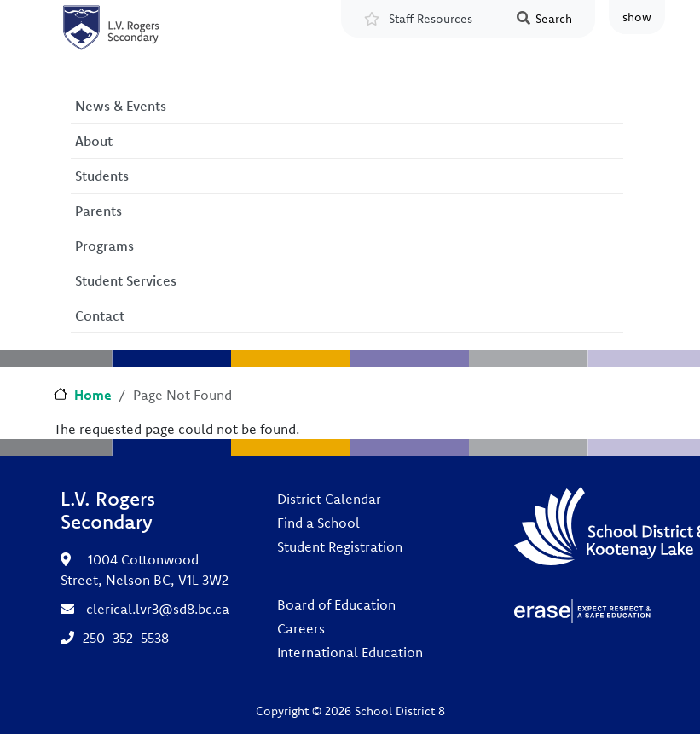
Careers (301, 628)
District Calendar (329, 499)
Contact (100, 315)
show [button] (637, 17)
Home (93, 395)
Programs (104, 246)
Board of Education (336, 604)
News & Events (121, 106)
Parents (98, 211)
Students (102, 176)
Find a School (318, 523)
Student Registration (340, 546)
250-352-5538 (126, 638)
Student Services (126, 280)
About (94, 141)
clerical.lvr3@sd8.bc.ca (158, 609)
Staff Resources (431, 19)
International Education (350, 652)
